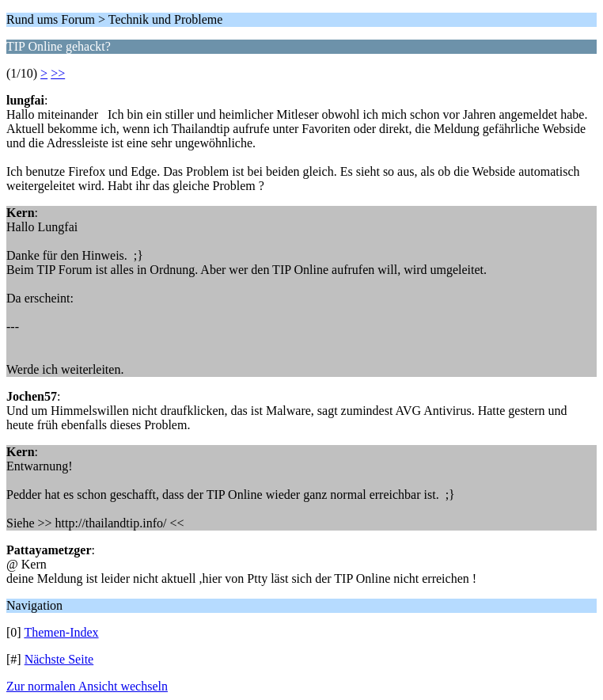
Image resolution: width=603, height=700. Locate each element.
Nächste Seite (59, 659)
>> (58, 73)
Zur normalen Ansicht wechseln (87, 686)
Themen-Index (61, 632)
